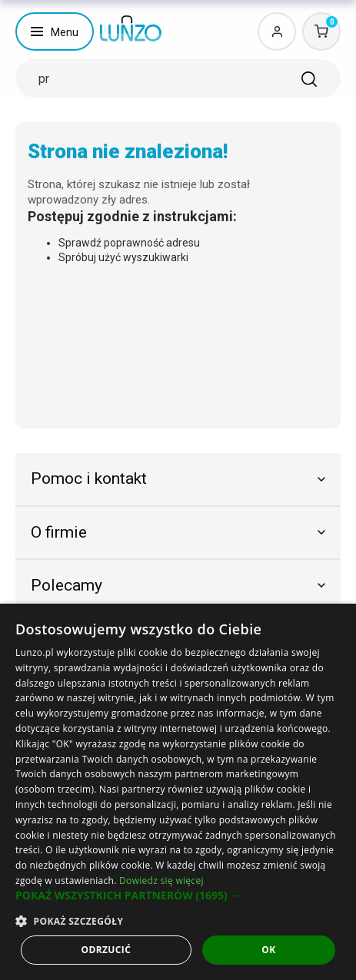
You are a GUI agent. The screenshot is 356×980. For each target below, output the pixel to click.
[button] (178, 896)
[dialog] (178, 792)
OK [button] (268, 950)
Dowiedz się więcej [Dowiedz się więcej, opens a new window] (161, 881)
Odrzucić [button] (106, 950)
